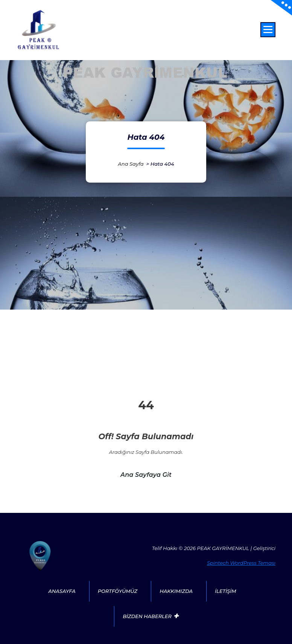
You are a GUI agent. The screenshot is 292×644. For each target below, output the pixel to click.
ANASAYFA (62, 591)
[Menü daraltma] (268, 30)
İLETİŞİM (226, 591)
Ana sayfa (131, 164)
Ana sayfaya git (146, 475)
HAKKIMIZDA (176, 591)
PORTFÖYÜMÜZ (118, 591)
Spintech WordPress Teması (241, 563)
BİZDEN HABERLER (147, 616)
